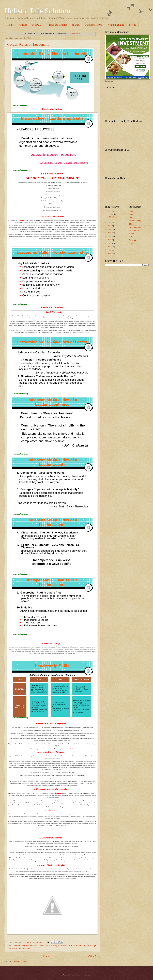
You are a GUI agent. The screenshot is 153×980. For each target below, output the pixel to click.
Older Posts (94, 956)
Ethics (131, 224)
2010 (110, 250)
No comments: (39, 942)
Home (11, 25)
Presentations (134, 230)
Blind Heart (113, 217)
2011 (110, 247)
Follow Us (37, 25)
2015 (110, 236)
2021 (110, 226)
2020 (110, 229)
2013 (110, 240)
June (112, 214)
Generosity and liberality (58, 946)
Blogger (88, 975)
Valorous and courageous (21, 948)
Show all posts (74, 33)
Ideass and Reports (57, 25)
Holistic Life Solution (37, 11)
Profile (131, 237)
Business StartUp (93, 25)
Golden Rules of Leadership (28, 44)
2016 (110, 233)
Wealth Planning (116, 25)
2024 (110, 211)
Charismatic (17, 946)
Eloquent (41, 946)
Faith (47, 946)
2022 (110, 222)
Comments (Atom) (21, 961)
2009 (110, 254)
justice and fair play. (75, 946)
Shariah (76, 25)
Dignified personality (29, 946)
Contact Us (133, 243)
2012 (110, 243)
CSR (131, 218)
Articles (23, 25)
